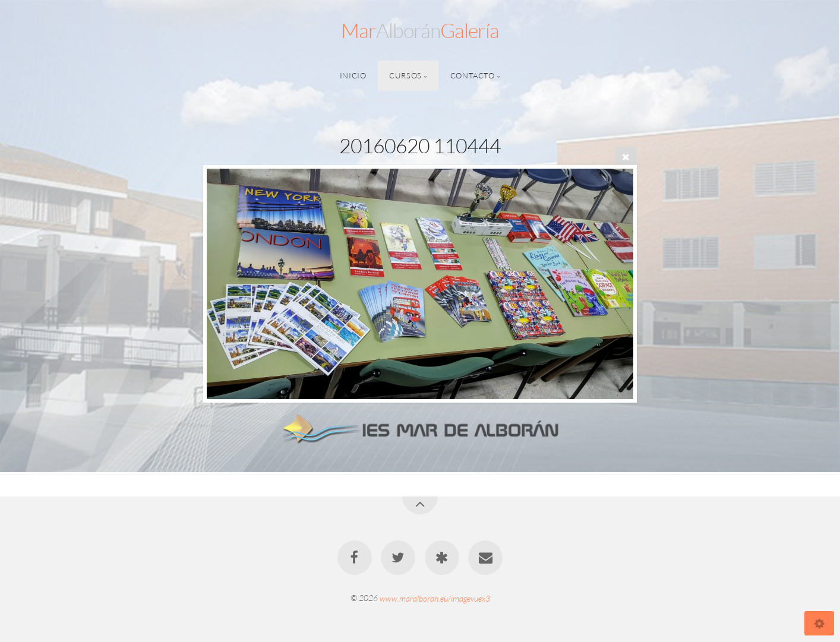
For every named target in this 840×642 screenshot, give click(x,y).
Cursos (405, 75)
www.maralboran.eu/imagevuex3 (435, 598)
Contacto (473, 75)
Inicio (353, 75)
